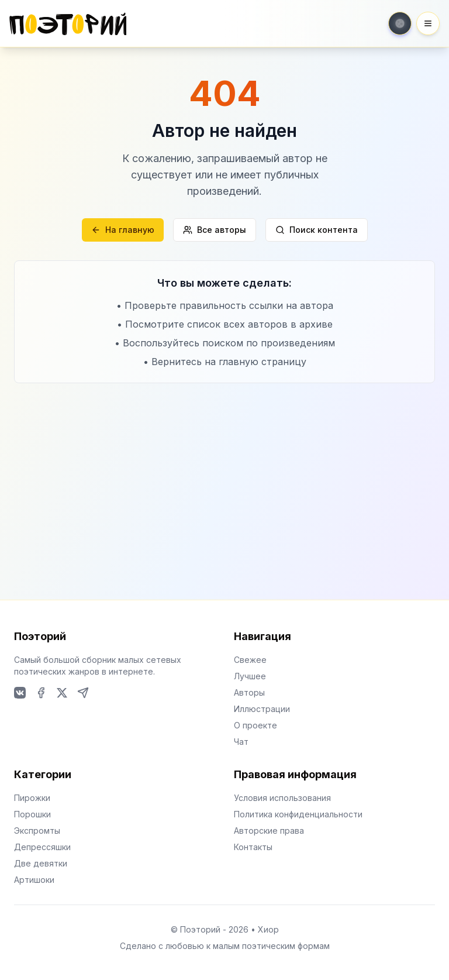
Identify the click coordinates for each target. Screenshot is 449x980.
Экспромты (37, 831)
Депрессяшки (42, 847)
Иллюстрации (262, 709)
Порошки (32, 814)
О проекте (255, 725)
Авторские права (269, 831)
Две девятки (41, 863)
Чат (241, 742)
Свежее (250, 660)
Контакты (253, 847)
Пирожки (32, 798)
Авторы (249, 692)
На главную (123, 230)
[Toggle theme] (400, 23)
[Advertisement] (224, 471)
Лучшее (250, 676)
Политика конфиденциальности (298, 814)
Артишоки (34, 880)
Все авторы (215, 230)
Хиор (268, 929)
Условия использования (282, 798)
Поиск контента (317, 230)
